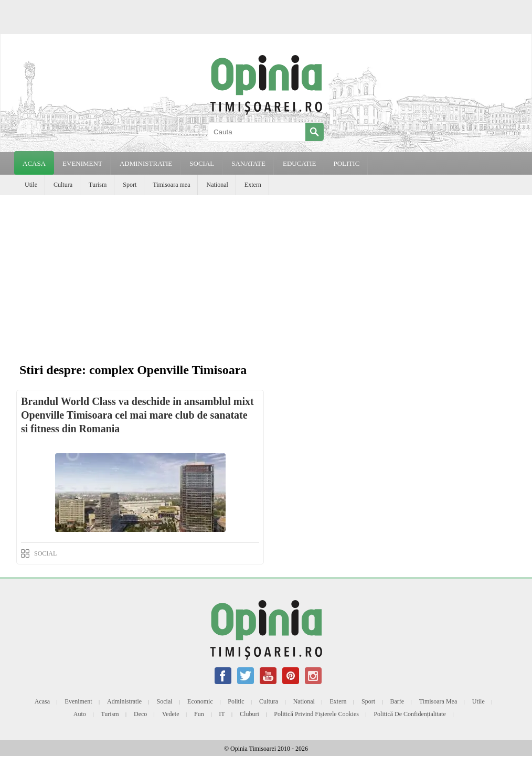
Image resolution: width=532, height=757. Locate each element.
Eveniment (79, 701)
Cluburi (249, 714)
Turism (98, 185)
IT (222, 714)
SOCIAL (202, 163)
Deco (140, 714)
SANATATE (248, 163)
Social (165, 701)
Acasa (34, 163)
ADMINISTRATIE (146, 163)
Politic (236, 701)
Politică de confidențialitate (409, 714)
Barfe (397, 701)
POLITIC (346, 163)
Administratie (124, 701)
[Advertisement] (266, 274)
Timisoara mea (171, 185)
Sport (130, 185)
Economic (200, 701)
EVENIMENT (82, 163)
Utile (31, 185)
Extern (253, 185)
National (217, 185)
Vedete (171, 714)
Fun (199, 714)
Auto (80, 714)
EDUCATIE (300, 163)
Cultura (63, 185)
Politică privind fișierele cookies (316, 714)
